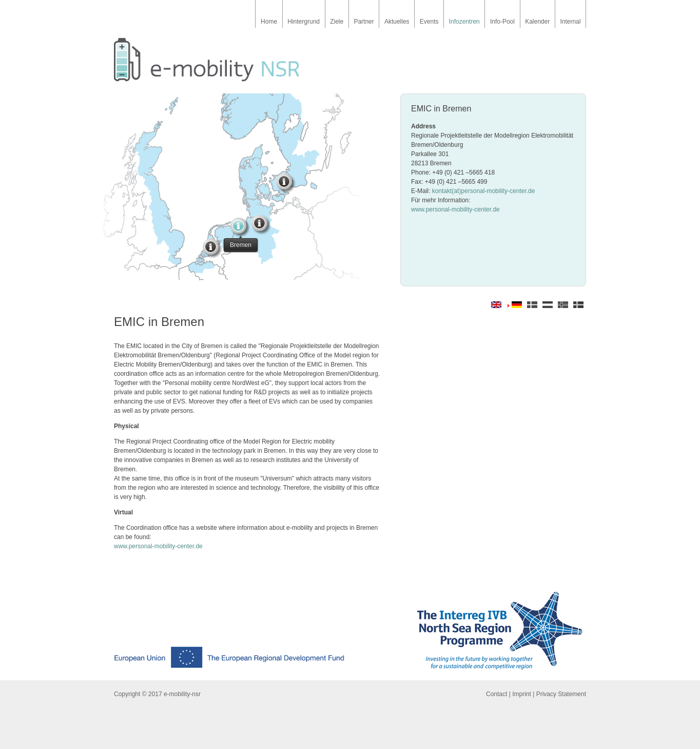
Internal (570, 22)
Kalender (537, 22)
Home (269, 22)
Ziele (337, 22)
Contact (497, 694)
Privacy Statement (561, 694)
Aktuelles (397, 22)
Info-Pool (502, 22)
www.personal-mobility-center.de (455, 209)
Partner (364, 22)
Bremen (241, 228)
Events (429, 22)
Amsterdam (213, 249)
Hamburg (262, 225)
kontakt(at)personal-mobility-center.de (484, 191)
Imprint (522, 694)
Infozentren (464, 22)
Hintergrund (304, 22)
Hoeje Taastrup (286, 184)
